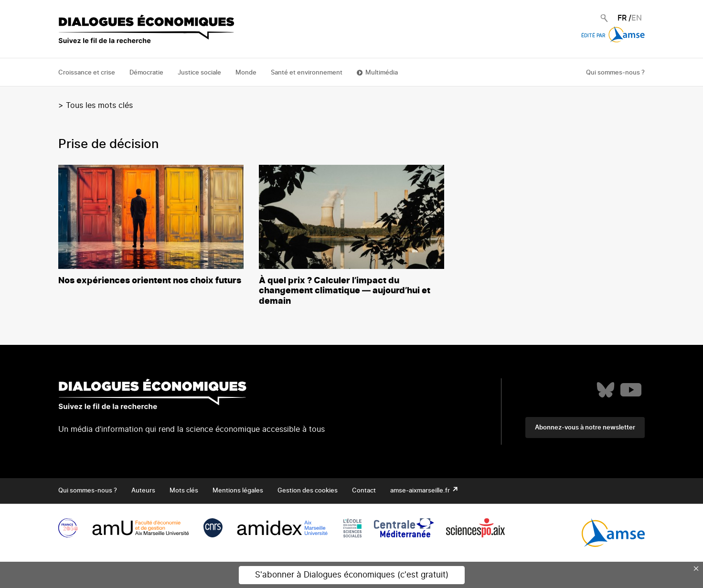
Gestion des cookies (308, 491)
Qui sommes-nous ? (615, 73)
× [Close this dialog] (696, 568)
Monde (246, 73)
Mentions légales (238, 491)
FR (622, 18)
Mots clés (184, 491)
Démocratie (146, 73)
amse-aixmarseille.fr (421, 491)
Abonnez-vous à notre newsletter (585, 428)
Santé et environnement (307, 73)
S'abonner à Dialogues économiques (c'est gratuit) (352, 575)
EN (637, 18)
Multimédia (382, 73)
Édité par (613, 36)
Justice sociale (199, 73)
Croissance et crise (87, 73)
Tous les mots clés (99, 106)
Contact (364, 491)
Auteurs (143, 491)
